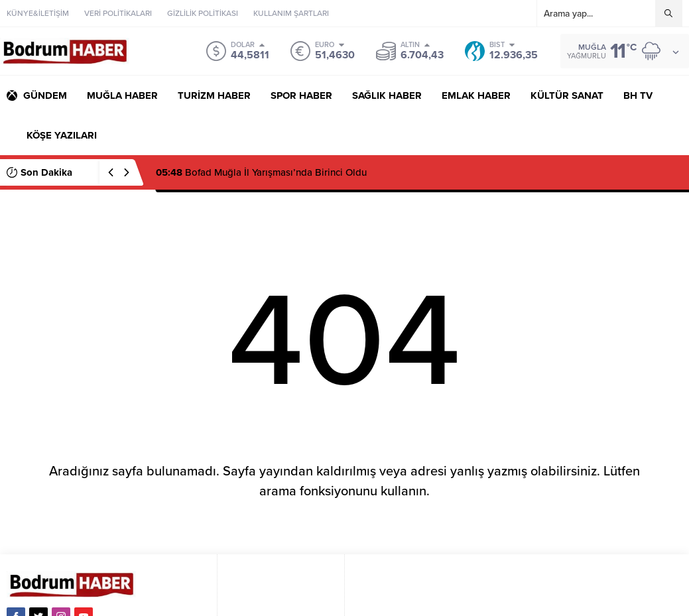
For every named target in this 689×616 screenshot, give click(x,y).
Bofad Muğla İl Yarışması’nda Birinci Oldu (261, 172)
